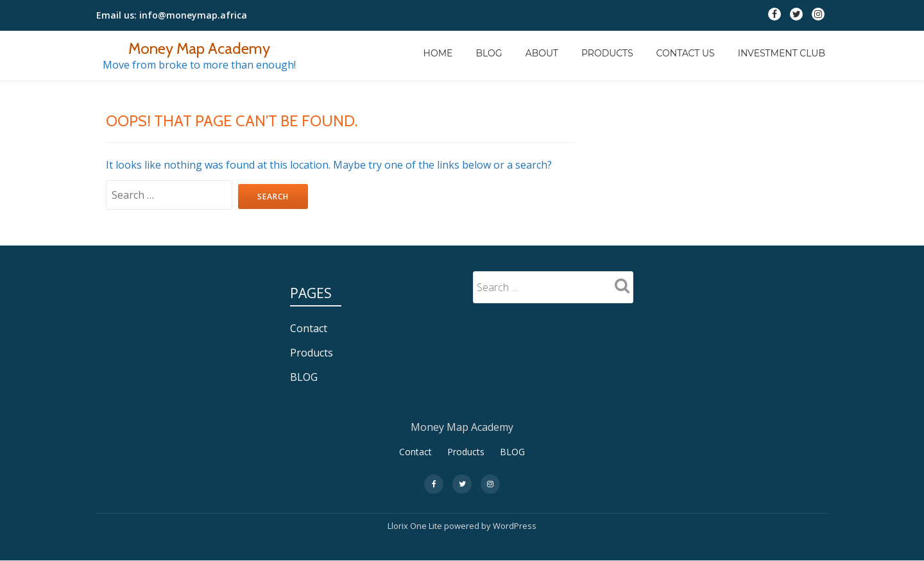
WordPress (515, 526)
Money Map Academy (199, 48)
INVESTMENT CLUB (782, 53)
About (542, 53)
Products (607, 53)
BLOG (489, 53)
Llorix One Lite (416, 526)
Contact (309, 328)
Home (438, 53)
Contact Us (686, 53)
